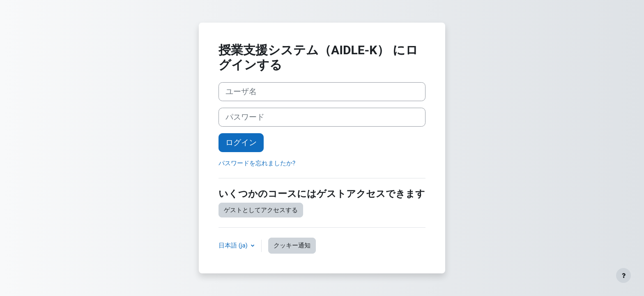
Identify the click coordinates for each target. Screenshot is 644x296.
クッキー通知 (292, 245)
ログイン (241, 143)
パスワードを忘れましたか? (257, 163)
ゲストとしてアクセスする (261, 210)
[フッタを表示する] (623, 275)
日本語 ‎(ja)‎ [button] (234, 245)
